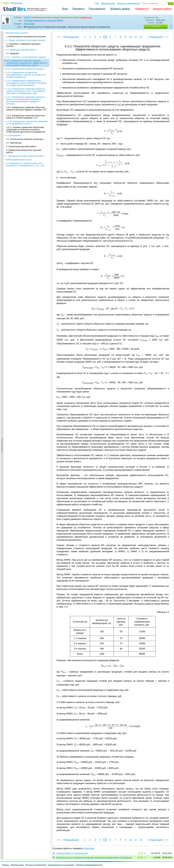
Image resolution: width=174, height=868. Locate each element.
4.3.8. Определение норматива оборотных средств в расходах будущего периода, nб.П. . (27, 86)
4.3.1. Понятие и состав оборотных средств (26, 33)
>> (167, 37)
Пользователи (97, 9)
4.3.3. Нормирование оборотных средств (25, 45)
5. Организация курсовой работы (21, 123)
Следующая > (156, 37)
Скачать (156, 26)
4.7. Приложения (14, 119)
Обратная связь (108, 3)
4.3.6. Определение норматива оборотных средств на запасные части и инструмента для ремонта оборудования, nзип (26, 67)
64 (139, 857)
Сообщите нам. (86, 17)
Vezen (27, 17)
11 (136, 37)
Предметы (78, 9)
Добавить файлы (120, 9)
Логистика (29, 24)
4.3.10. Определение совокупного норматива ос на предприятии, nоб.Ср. (27, 99)
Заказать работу (162, 9)
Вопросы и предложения (129, 3)
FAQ (97, 3)
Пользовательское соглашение (61, 865)
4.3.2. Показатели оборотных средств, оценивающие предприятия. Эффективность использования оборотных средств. (27, 39)
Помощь (5, 865)
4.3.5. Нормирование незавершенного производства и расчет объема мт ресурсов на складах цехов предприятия (26, 59)
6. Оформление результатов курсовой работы (24, 128)
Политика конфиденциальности (89, 865)
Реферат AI (142, 9)
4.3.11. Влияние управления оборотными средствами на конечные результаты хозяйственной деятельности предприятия (26, 106)
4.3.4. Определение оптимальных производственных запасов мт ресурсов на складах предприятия (26, 51)
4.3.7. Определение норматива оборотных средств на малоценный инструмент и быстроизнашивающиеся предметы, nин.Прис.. (26, 77)
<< (58, 37)
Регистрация (16, 3)
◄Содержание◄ (2, 80)
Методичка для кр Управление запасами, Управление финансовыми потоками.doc (94, 857)
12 (141, 37)
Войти (6, 3)
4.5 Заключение (13, 112)
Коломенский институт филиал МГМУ (44, 20)
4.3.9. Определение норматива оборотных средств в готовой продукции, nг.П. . (26, 93)
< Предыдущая (70, 37)
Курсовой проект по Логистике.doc (72, 853)
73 (139, 853)
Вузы (65, 9)
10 (131, 37)
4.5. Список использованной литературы (25, 116)
